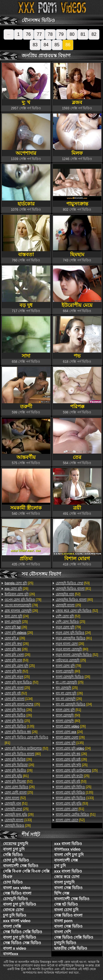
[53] (16, 660)
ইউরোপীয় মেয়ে (77, 287)
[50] (68, 715)
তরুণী (26, 388)
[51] (16, 803)
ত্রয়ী (77, 489)
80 (72, 34)
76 (28, 34)
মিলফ (77, 135)
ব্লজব (77, 84)
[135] (20, 726)
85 (57, 45)
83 (35, 45)
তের (77, 439)
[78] (23, 600)
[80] (23, 754)
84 (46, 45)
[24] (17, 616)
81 (83, 34)
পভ (77, 337)
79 (61, 34)
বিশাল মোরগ (77, 540)
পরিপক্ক (77, 388)
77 (39, 34)
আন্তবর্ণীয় (26, 439)
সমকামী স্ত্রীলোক (26, 489)
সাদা (26, 337)
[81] (27, 740)
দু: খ (26, 84)
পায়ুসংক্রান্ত (77, 185)
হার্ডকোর (26, 185)
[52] (16, 671)
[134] (19, 699)
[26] (16, 589)
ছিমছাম (77, 236)
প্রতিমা (26, 540)
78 (50, 34)
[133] (18, 820)
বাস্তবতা (26, 236)
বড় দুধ (26, 287)
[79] (68, 627)
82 (94, 34)
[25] (19, 583)
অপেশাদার (26, 135)
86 (68, 45)
